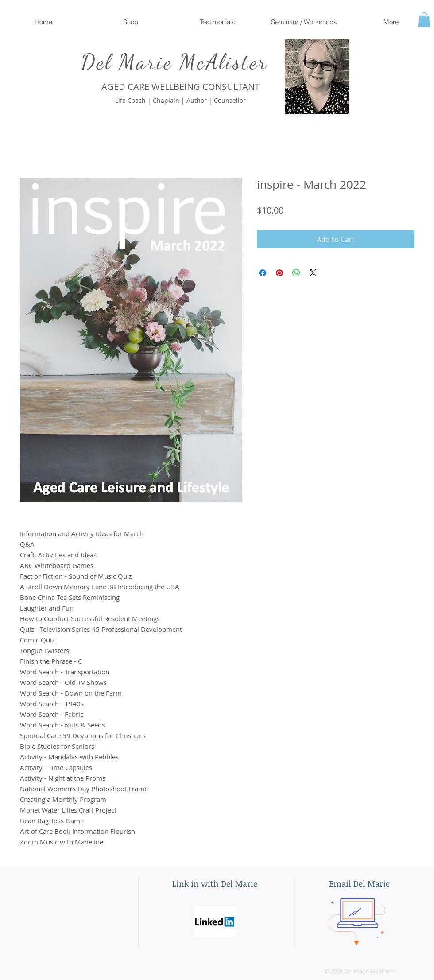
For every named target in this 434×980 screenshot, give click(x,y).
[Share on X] (313, 273)
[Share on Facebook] (263, 273)
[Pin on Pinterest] (279, 273)
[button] (424, 20)
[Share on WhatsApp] (296, 273)
